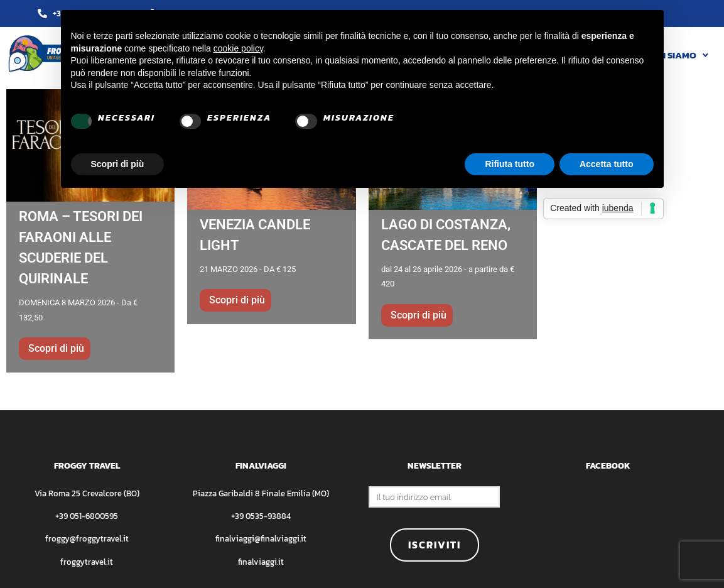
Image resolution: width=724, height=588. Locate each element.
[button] (680, 55)
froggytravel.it (87, 562)
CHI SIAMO (680, 55)
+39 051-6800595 (87, 516)
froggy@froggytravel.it (87, 539)
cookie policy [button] (238, 48)
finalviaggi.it (261, 562)
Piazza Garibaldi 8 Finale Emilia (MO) (261, 493)
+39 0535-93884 (261, 516)
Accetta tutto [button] (607, 164)
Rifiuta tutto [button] (510, 164)
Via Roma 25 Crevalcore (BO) (87, 493)
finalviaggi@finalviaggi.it (261, 539)
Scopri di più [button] (118, 164)
